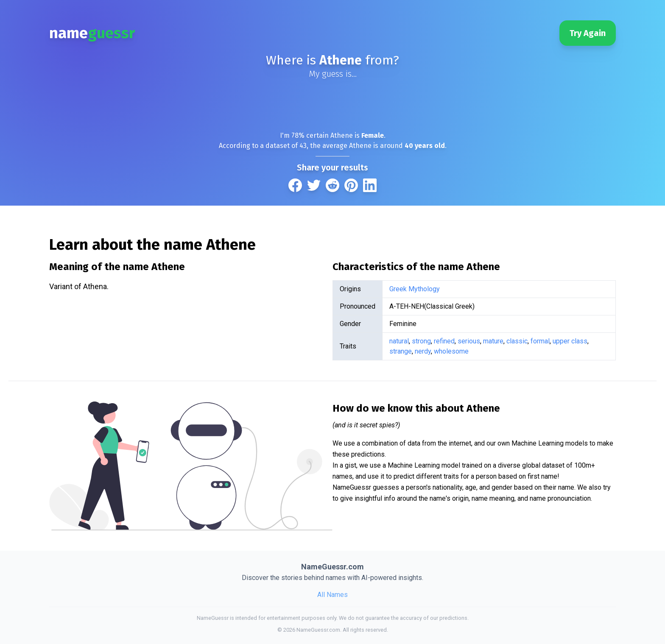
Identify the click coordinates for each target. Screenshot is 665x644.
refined (444, 341)
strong (421, 341)
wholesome (451, 351)
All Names (332, 595)
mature (493, 341)
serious (469, 341)
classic (517, 341)
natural (399, 341)
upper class (570, 341)
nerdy (423, 351)
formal (540, 341)
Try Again (588, 33)
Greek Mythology (415, 289)
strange (401, 351)
